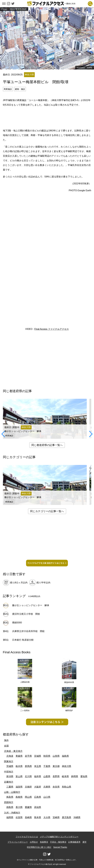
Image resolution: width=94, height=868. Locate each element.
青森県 (19, 756)
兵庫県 (47, 787)
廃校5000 (17, 623)
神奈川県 (67, 766)
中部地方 (9, 772)
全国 (6, 746)
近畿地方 (9, 782)
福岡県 (10, 817)
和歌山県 (67, 787)
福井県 (38, 776)
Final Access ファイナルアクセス (51, 329)
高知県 (38, 807)
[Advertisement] (47, 117)
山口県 (47, 797)
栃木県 (19, 766)
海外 (6, 740)
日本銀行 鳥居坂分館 (23, 640)
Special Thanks (60, 847)
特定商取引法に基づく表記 (39, 847)
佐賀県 (19, 817)
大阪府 (38, 787)
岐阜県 (65, 776)
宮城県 (38, 756)
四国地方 (9, 802)
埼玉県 (38, 766)
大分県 (47, 817)
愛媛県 (28, 807)
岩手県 (28, 756)
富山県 (19, 776)
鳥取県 (10, 797)
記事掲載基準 (74, 842)
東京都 (56, 766)
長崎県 (28, 817)
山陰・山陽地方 (12, 792)
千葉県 (47, 766)
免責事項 (44, 842)
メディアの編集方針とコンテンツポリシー (59, 837)
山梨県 (47, 776)
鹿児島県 (67, 817)
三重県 (10, 787)
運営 (84, 842)
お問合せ (34, 842)
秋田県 (47, 756)
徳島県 (10, 807)
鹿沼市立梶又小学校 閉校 (26, 614)
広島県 (38, 797)
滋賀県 (19, 787)
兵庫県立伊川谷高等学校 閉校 (28, 631)
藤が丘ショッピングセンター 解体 (31, 605)
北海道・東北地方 (13, 751)
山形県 (56, 756)
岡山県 (28, 797)
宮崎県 (56, 817)
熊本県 (38, 817)
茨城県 (10, 766)
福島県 (65, 756)
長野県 (56, 776)
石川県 (28, 776)
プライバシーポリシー (18, 842)
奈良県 (56, 787)
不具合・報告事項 (58, 842)
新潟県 (10, 776)
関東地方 (9, 761)
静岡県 (75, 776)
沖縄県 (77, 817)
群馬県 (28, 766)
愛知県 (84, 776)
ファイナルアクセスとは (27, 837)
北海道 (10, 756)
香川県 (19, 807)
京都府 (28, 787)
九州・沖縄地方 (12, 813)
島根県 (19, 797)
